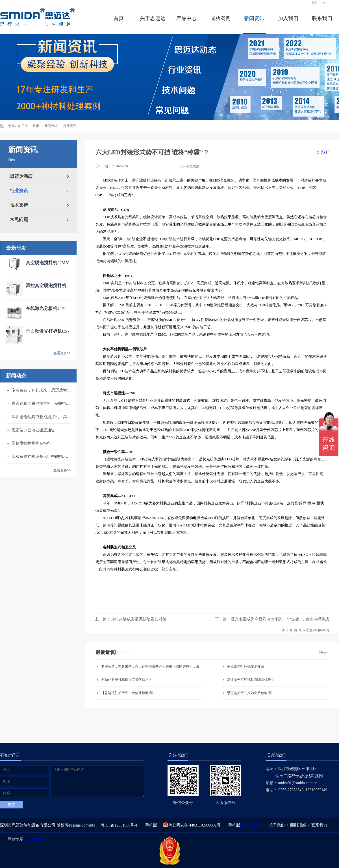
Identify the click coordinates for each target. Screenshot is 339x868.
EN (323, 3)
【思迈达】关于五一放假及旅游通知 (128, 693)
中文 (314, 3)
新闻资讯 (51, 126)
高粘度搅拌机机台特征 (31, 443)
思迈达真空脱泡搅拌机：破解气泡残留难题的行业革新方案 (43, 404)
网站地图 (15, 839)
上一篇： (131, 619)
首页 (119, 18)
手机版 (150, 825)
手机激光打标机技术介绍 (245, 666)
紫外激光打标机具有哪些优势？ (251, 680)
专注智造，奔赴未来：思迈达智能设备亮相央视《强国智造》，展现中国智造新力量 (43, 390)
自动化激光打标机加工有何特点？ (127, 680)
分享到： (323, 152)
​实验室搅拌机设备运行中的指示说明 (43, 457)
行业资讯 (70, 126)
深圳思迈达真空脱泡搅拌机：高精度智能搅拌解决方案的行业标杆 (43, 417)
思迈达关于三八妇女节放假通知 (251, 693)
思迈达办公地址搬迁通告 (33, 430)
